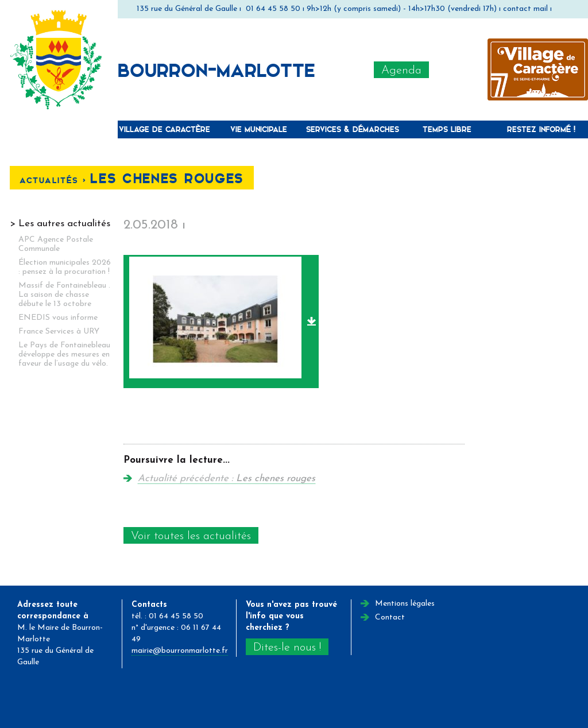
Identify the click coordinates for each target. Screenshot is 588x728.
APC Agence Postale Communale (56, 244)
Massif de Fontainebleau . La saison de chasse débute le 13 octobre (64, 295)
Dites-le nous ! (287, 648)
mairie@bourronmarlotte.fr (180, 651)
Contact (390, 617)
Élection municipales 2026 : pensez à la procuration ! (65, 267)
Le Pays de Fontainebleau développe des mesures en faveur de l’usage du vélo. (64, 355)
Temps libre (447, 129)
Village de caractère (165, 129)
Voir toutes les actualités (191, 536)
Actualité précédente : (227, 479)
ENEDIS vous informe (58, 318)
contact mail (525, 9)
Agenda (401, 71)
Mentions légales (405, 604)
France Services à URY (59, 332)
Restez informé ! (541, 129)
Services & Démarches (353, 129)
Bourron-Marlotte (216, 69)
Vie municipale (259, 129)
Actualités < (55, 180)
